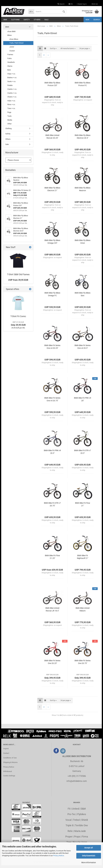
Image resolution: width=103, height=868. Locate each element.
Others (37, 20)
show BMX (11, 34)
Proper (69, 839)
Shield (85, 823)
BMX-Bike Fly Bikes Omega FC (52, 297)
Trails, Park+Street (16, 46)
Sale (46, 20)
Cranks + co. (12, 92)
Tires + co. (11, 111)
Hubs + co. (11, 103)
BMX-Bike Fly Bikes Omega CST (52, 244)
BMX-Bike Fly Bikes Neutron (83, 192)
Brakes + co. (12, 80)
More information (89, 862)
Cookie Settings (9, 778)
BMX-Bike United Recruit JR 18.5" (52, 612)
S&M (83, 811)
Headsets (11, 65)
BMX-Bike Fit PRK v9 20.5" (52, 454)
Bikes (10, 38)
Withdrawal (8, 774)
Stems (10, 69)
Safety (27, 20)
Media (10, 123)
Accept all (89, 848)
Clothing (15, 20)
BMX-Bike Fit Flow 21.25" (52, 560)
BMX (5, 20)
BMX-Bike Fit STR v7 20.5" (83, 454)
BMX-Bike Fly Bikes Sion (83, 297)
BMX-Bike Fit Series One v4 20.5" (83, 349)
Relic (70, 834)
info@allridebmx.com (77, 784)
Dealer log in (82, 4)
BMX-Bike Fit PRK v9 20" (83, 402)
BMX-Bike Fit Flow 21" (83, 507)
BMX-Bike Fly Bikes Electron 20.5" (83, 139)
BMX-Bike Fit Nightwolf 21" (83, 560)
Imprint (6, 751)
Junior (12, 50)
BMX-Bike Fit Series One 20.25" (52, 665)
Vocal (68, 823)
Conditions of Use (10, 760)
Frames (10, 57)
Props (77, 839)
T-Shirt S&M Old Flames (18, 277)
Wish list (94, 4)
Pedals (10, 88)
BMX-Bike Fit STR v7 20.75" (52, 507)
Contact (6, 756)
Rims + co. (11, 107)
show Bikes (14, 42)
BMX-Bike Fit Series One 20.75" (83, 665)
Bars (9, 73)
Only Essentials (89, 856)
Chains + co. (12, 99)
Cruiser (12, 53)
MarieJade (80, 834)
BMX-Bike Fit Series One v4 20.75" (52, 402)
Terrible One (81, 828)
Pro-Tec (72, 817)
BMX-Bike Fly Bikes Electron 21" (52, 192)
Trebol (76, 823)
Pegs (9, 115)
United (76, 811)
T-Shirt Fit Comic (18, 319)
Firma (85, 839)
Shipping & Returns (10, 765)
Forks (10, 61)
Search (61, 4)
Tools (9, 119)
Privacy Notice (59, 856)
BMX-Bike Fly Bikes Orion (83, 244)
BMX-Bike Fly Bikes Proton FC (83, 87)
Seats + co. (12, 84)
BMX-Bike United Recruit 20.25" (52, 139)
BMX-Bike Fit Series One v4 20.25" (52, 349)
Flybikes (82, 817)
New (87, 20)
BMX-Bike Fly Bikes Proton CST (52, 87)
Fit (69, 811)
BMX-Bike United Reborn (83, 612)
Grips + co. (11, 76)
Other (9, 126)
